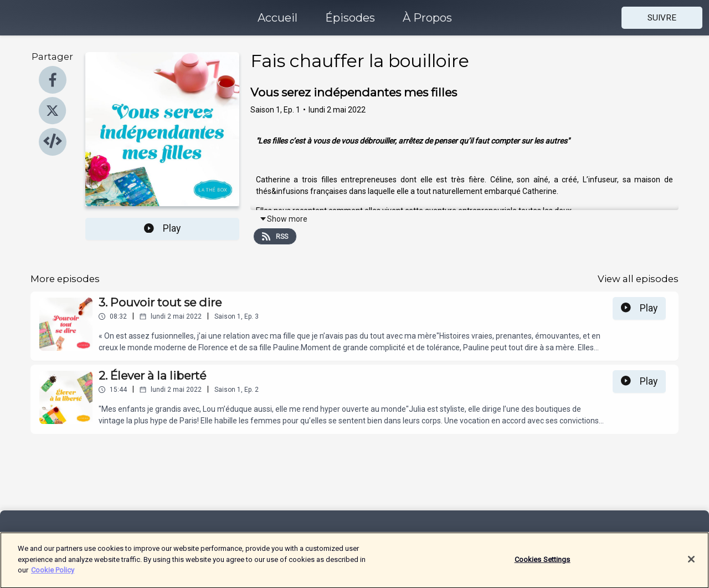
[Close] (691, 566)
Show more (283, 219)
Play (162, 228)
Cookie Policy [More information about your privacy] (53, 577)
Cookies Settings (543, 566)
